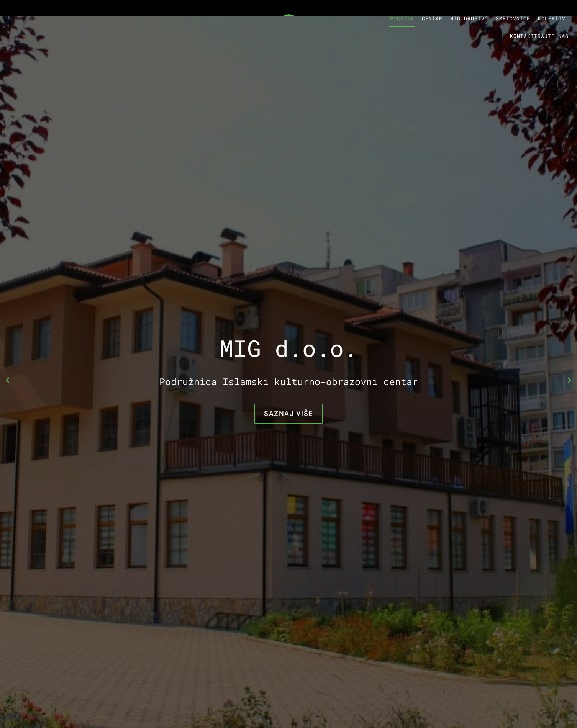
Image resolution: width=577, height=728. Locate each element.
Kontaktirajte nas (539, 36)
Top (559, 710)
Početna (402, 18)
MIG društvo (469, 18)
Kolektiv (552, 18)
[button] (8, 380)
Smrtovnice (513, 18)
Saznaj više (288, 413)
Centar (432, 18)
